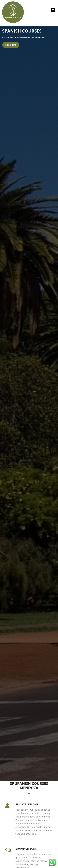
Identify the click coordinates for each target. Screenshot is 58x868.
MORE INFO (11, 45)
